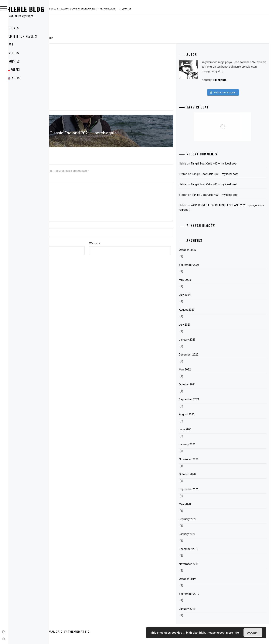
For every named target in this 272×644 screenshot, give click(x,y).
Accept (253, 633)
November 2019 (209, 568)
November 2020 (209, 464)
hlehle (105, 38)
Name (64, 221)
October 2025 (207, 254)
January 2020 (207, 539)
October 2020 (207, 479)
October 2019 (207, 583)
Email (64, 240)
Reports (20, 28)
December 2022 (208, 359)
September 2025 (209, 269)
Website (134, 240)
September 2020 (209, 494)
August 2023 (207, 314)
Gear (18, 45)
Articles (20, 53)
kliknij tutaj (217, 84)
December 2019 (208, 554)
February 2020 (207, 524)
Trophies (21, 61)
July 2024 (205, 299)
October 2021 (207, 389)
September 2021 (209, 404)
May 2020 (205, 509)
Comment (67, 176)
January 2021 (207, 449)
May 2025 (205, 284)
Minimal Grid (109, 636)
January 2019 (207, 613)
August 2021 (207, 419)
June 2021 (205, 434)
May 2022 (205, 374)
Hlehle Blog (33, 9)
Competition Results (29, 36)
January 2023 (207, 344)
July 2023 (205, 329)
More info (233, 633)
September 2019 (209, 598)
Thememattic (135, 636)
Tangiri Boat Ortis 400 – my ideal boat (234, 168)
